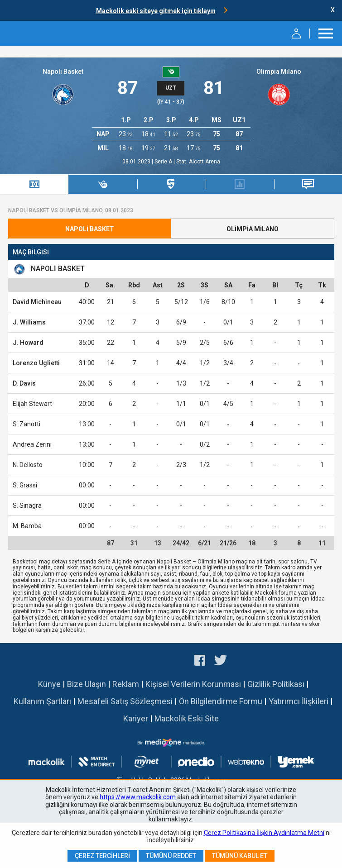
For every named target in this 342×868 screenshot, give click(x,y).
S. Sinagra (27, 506)
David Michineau (37, 302)
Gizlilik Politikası (276, 684)
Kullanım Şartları (42, 701)
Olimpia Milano (279, 72)
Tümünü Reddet (171, 856)
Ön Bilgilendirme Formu (221, 701)
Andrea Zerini (32, 444)
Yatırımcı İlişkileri (299, 701)
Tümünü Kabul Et (240, 856)
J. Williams (29, 322)
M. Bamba (27, 526)
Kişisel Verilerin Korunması (193, 684)
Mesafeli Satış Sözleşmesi (125, 701)
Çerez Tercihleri (102, 856)
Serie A (164, 162)
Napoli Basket (63, 72)
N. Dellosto (28, 465)
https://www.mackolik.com (138, 797)
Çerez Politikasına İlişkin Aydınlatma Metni (264, 833)
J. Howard (28, 343)
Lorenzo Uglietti (36, 363)
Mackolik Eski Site (187, 718)
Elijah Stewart (32, 404)
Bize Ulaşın (87, 684)
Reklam (126, 684)
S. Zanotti (26, 424)
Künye (49, 684)
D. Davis (24, 383)
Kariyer (136, 718)
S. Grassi (25, 485)
